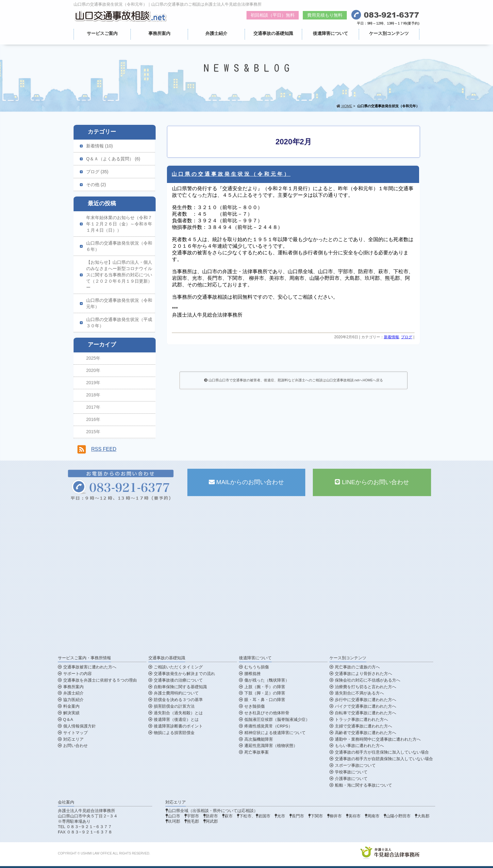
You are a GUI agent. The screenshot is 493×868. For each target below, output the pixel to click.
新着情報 (391, 337)
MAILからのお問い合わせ (246, 482)
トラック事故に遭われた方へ (359, 719)
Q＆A (65, 719)
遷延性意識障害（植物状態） (268, 746)
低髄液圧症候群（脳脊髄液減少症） (274, 719)
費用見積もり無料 (325, 15)
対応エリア (71, 739)
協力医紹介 (71, 700)
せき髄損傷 (252, 706)
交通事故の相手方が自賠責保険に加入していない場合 (381, 759)
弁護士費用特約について (174, 693)
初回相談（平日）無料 (273, 15)
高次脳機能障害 (256, 739)
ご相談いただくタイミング (176, 667)
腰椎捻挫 (250, 674)
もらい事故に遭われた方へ (357, 746)
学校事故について (349, 772)
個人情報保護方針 (77, 726)
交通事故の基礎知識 (273, 33)
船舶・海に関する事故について (361, 785)
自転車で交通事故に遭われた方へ (363, 713)
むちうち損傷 (254, 667)
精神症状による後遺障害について (272, 733)
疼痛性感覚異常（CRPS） (266, 726)
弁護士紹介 (216, 33)
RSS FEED (104, 449)
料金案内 (69, 706)
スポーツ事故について (353, 765)
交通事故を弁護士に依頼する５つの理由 (97, 680)
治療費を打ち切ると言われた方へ (363, 687)
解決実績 (69, 713)
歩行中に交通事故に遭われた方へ (363, 700)
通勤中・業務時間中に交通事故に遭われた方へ (375, 739)
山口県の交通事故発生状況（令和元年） (231, 174)
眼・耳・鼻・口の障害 (262, 700)
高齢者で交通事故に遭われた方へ (363, 733)
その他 (93, 185)
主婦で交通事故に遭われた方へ (361, 726)
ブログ (407, 337)
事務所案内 (159, 33)
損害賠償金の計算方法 (172, 706)
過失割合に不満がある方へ (357, 693)
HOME (344, 106)
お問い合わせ (73, 746)
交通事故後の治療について (176, 680)
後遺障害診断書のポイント (176, 726)
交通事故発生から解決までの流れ (182, 674)
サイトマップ (73, 733)
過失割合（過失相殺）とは (176, 713)
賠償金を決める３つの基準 (176, 700)
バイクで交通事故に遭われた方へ (363, 706)
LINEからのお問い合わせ (372, 482)
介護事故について (349, 779)
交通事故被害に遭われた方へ (87, 667)
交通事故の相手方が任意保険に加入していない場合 (379, 752)
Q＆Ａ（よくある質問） (110, 159)
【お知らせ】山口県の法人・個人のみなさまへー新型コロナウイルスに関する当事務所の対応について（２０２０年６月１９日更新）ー (119, 275)
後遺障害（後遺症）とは (174, 719)
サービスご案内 (102, 33)
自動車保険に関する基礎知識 (178, 687)
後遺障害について (330, 33)
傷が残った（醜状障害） (264, 680)
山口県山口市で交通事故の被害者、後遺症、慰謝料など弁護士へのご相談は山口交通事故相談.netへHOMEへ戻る (294, 380)
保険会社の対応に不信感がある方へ (365, 680)
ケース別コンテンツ (389, 33)
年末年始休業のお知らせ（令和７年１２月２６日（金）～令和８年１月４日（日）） (119, 224)
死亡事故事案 (254, 752)
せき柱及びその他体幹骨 (264, 713)
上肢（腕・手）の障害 (262, 687)
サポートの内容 (75, 674)
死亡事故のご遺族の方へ (355, 667)
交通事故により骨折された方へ (361, 674)
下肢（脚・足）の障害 (262, 693)
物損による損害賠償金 (172, 733)
